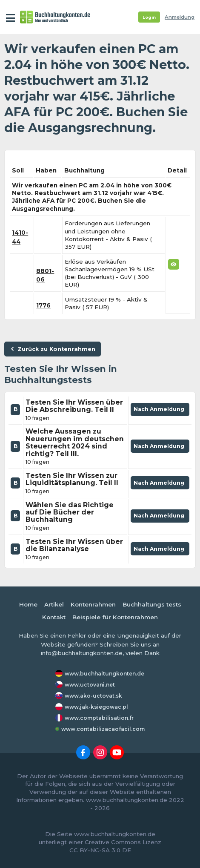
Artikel (54, 604)
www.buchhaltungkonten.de (104, 674)
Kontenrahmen (93, 604)
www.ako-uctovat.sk (93, 696)
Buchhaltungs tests (152, 604)
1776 (43, 305)
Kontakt (54, 617)
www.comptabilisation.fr (99, 718)
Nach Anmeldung (160, 411)
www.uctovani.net (90, 685)
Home (28, 604)
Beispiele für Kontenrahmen (115, 617)
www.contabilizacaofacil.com (103, 729)
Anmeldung (180, 17)
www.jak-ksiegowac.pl (96, 707)
